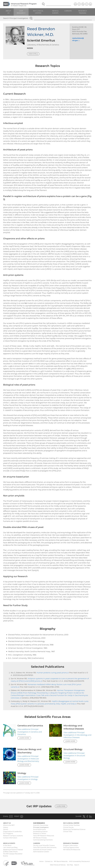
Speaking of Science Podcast (13, 850)
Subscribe (61, 806)
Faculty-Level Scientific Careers (44, 845)
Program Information (71, 845)
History (6, 827)
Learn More (24, 738)
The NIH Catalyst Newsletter (13, 854)
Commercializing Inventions (43, 840)
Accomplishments (39, 829)
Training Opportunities (71, 847)
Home (41, 861)
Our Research (21, 12)
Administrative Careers (41, 852)
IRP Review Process (40, 838)
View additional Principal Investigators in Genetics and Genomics (30, 732)
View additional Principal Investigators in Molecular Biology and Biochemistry (28, 759)
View (34, 54)
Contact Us (49, 861)
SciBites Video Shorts (10, 852)
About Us (8, 12)
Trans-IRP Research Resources (44, 836)
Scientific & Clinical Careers (42, 850)
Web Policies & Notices (58, 865)
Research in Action (40, 834)
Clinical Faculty (68, 827)
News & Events (55, 12)
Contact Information (10, 838)
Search (77, 865)
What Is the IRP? (9, 825)
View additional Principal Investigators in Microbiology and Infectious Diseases (77, 735)
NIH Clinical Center (38, 12)
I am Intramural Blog (10, 847)
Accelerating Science (40, 831)
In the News (7, 845)
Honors (6, 829)
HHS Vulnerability (79, 861)
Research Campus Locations (13, 836)
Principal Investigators (41, 827)
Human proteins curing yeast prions (53, 673)
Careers (68, 11)
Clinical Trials (68, 831)
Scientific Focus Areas (41, 825)
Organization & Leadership (12, 831)
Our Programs (8, 834)
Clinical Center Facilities (71, 825)
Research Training (83, 12)
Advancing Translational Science (74, 829)
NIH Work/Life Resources (72, 850)
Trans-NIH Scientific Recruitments (45, 847)
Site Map (70, 865)
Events (5, 856)
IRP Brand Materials (61, 861)
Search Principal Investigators (16, 18)
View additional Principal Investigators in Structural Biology (74, 756)
